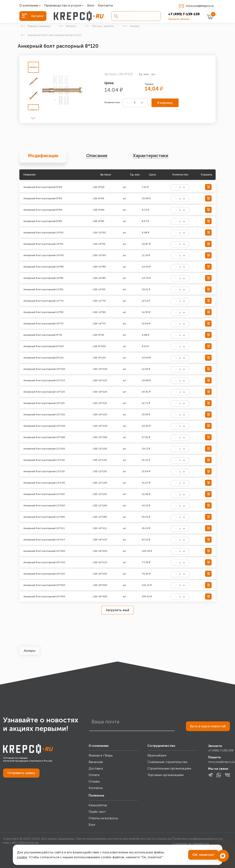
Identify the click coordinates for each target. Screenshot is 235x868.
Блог (91, 6)
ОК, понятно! (203, 855)
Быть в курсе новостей (208, 726)
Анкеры (29, 651)
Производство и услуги (63, 6)
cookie (22, 857)
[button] (33, 118)
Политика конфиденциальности (197, 839)
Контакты (105, 6)
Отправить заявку (21, 773)
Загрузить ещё (117, 610)
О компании (29, 6)
